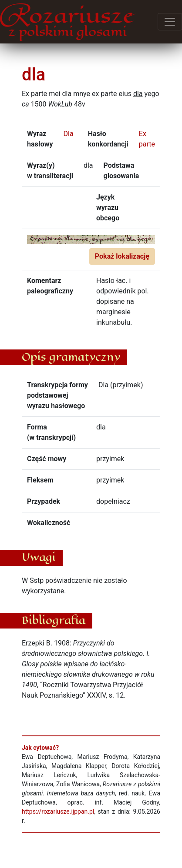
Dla (68, 134)
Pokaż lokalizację (122, 256)
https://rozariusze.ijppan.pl (58, 811)
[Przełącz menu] (170, 22)
